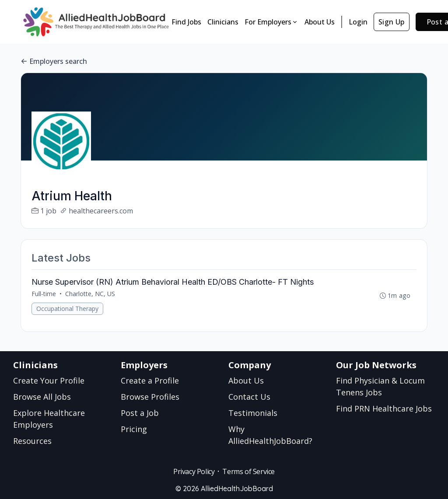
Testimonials (253, 413)
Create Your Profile (49, 380)
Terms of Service (248, 471)
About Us (320, 22)
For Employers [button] (271, 22)
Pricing (134, 429)
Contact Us (249, 397)
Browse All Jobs (42, 397)
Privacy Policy (194, 471)
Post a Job (140, 413)
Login (358, 22)
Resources (32, 441)
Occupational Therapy (67, 309)
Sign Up (392, 22)
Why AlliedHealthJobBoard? (270, 435)
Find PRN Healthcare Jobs (384, 408)
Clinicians (223, 22)
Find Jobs (186, 22)
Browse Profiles (150, 397)
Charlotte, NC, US (90, 294)
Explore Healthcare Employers (49, 419)
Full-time (44, 294)
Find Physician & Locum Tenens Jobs (380, 386)
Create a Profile (150, 380)
